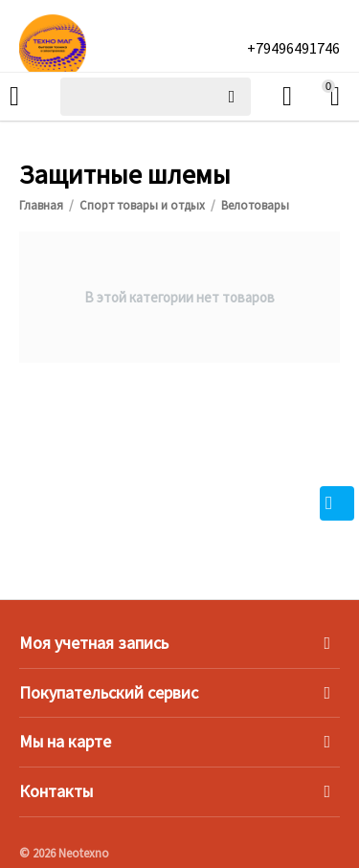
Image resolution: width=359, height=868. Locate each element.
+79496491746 (293, 48)
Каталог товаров (14, 97)
